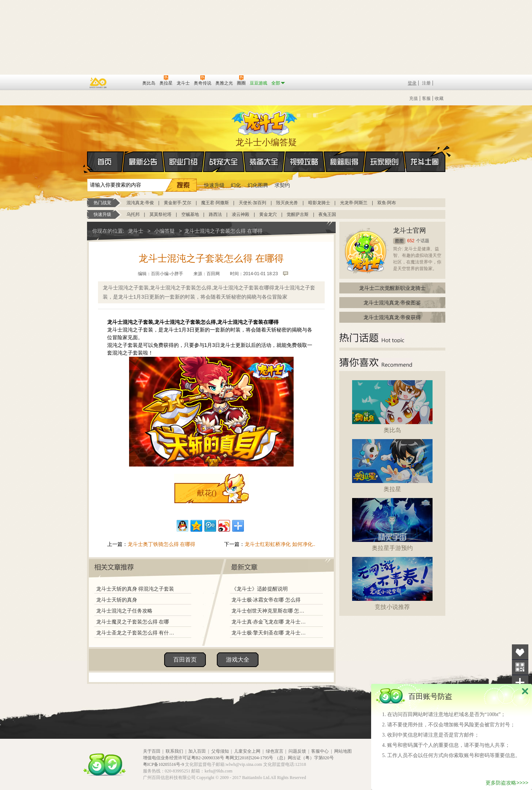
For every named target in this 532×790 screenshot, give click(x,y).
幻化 (236, 185)
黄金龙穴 (268, 214)
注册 (426, 83)
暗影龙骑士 (319, 203)
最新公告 (143, 162)
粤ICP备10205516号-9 (164, 764)
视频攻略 (304, 162)
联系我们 (174, 751)
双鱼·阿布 (387, 203)
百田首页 (185, 660)
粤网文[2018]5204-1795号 (249, 758)
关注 (520, 667)
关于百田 (152, 751)
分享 (520, 683)
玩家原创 (385, 162)
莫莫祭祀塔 (161, 214)
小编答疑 (165, 231)
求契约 (282, 185)
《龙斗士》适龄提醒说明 (260, 589)
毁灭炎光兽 (287, 203)
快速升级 (214, 185)
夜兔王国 (327, 214)
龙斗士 (265, 121)
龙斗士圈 (425, 155)
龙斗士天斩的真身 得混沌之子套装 (135, 589)
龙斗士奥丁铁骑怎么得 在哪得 (162, 544)
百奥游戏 (98, 83)
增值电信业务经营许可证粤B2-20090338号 (184, 758)
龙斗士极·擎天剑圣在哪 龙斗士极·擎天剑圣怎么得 (269, 633)
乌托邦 (133, 214)
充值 (414, 98)
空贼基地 (190, 214)
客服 (426, 98)
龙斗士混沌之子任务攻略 (124, 611)
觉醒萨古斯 (298, 214)
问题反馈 (297, 751)
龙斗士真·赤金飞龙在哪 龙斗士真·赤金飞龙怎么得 (269, 622)
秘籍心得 (344, 162)
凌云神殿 (241, 214)
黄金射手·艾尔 (178, 203)
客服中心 (320, 751)
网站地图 (343, 751)
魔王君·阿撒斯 (215, 203)
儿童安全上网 (247, 751)
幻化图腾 (258, 185)
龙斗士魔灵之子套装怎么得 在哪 (133, 622)
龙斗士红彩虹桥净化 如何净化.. (280, 544)
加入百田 (197, 751)
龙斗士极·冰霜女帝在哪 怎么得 (266, 600)
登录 (412, 83)
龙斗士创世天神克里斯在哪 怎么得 (269, 611)
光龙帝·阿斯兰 (354, 203)
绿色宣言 (275, 751)
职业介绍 (184, 162)
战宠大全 (224, 162)
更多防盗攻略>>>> (507, 783)
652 (411, 241)
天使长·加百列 (252, 203)
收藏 (439, 98)
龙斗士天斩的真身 (117, 600)
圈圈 (399, 241)
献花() (207, 493)
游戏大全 (238, 660)
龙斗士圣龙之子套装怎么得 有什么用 (137, 633)
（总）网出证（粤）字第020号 (304, 758)
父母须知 (220, 751)
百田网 (126, 82)
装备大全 (264, 162)
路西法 (215, 214)
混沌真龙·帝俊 (140, 203)
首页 (88, 162)
